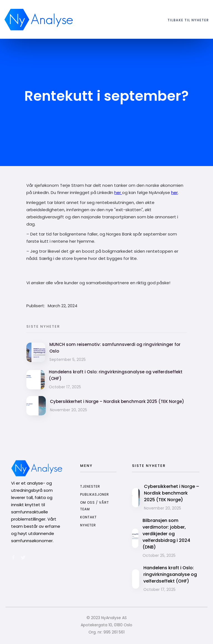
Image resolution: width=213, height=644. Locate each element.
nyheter (88, 525)
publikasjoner (95, 494)
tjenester (90, 486)
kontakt (88, 517)
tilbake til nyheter (188, 20)
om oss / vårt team (95, 506)
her (118, 192)
